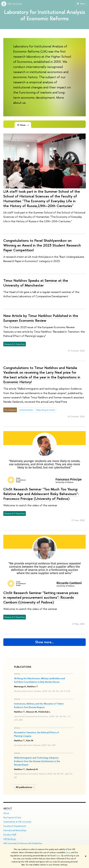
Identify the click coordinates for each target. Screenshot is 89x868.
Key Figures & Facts (12, 817)
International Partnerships (15, 830)
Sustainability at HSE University (17, 822)
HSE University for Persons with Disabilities (23, 843)
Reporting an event (45, 410)
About (8, 808)
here (68, 852)
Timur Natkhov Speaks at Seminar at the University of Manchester (36, 283)
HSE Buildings (10, 839)
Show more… (45, 642)
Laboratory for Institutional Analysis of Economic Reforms (45, 15)
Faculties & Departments (15, 826)
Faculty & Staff (10, 835)
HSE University (15, 4)
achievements (26, 410)
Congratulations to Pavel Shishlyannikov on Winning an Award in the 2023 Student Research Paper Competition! (42, 245)
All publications (25, 787)
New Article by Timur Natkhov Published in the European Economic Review (41, 318)
